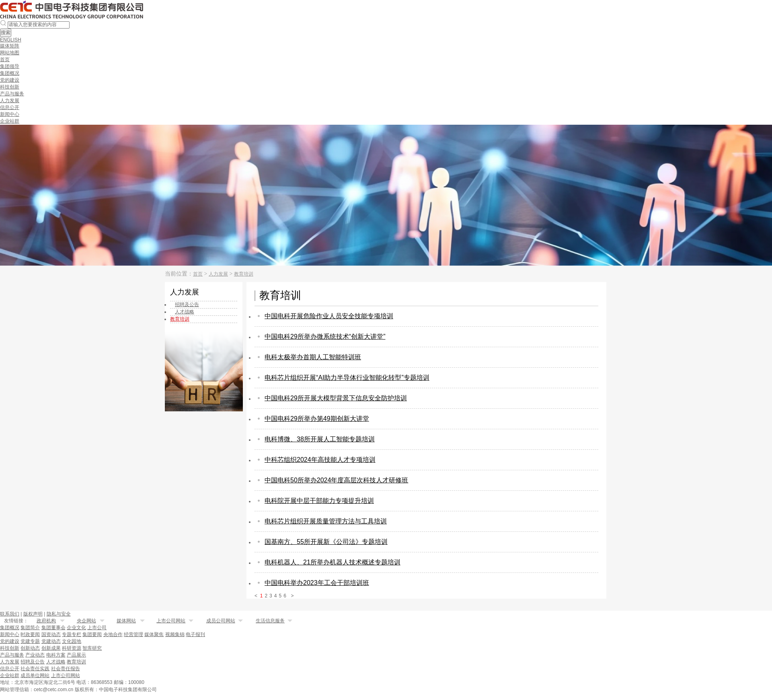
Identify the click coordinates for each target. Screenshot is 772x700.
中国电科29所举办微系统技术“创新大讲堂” (325, 337)
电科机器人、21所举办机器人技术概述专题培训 (333, 562)
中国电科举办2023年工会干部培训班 (317, 583)
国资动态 (51, 634)
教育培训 (244, 274)
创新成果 (51, 648)
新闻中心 (10, 114)
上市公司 (97, 628)
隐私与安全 (59, 614)
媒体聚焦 (154, 634)
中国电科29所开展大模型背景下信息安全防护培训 (336, 398)
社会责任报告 (66, 669)
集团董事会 (53, 628)
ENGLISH (11, 40)
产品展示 (76, 655)
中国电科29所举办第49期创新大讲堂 (317, 419)
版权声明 (33, 614)
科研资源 (72, 648)
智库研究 (92, 648)
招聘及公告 (33, 662)
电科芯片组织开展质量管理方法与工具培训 (326, 521)
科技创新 (10, 87)
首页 (5, 60)
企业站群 (10, 121)
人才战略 (56, 662)
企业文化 (76, 628)
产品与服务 (12, 94)
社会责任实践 (35, 669)
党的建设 (10, 80)
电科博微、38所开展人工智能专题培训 (320, 439)
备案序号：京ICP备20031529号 (198, 689)
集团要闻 (92, 634)
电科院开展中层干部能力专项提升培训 (319, 501)
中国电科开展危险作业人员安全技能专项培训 (329, 316)
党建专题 (30, 641)
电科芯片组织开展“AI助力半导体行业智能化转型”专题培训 (347, 378)
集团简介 (30, 628)
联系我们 (10, 614)
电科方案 (56, 655)
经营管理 (133, 634)
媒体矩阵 (10, 46)
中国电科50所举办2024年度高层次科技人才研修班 (336, 480)
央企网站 (86, 621)
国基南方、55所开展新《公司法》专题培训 (326, 542)
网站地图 (10, 53)
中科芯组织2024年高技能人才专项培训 (320, 460)
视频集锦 (175, 634)
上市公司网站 (171, 621)
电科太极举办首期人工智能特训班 (313, 357)
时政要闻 (30, 634)
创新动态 (30, 648)
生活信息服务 (270, 621)
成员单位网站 (35, 675)
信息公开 (10, 107)
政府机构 (46, 621)
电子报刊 (195, 634)
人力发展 (10, 101)
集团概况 (10, 73)
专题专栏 (72, 634)
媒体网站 (126, 621)
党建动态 (51, 641)
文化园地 (72, 641)
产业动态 (35, 655)
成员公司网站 (221, 621)
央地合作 (113, 634)
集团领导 (10, 66)
